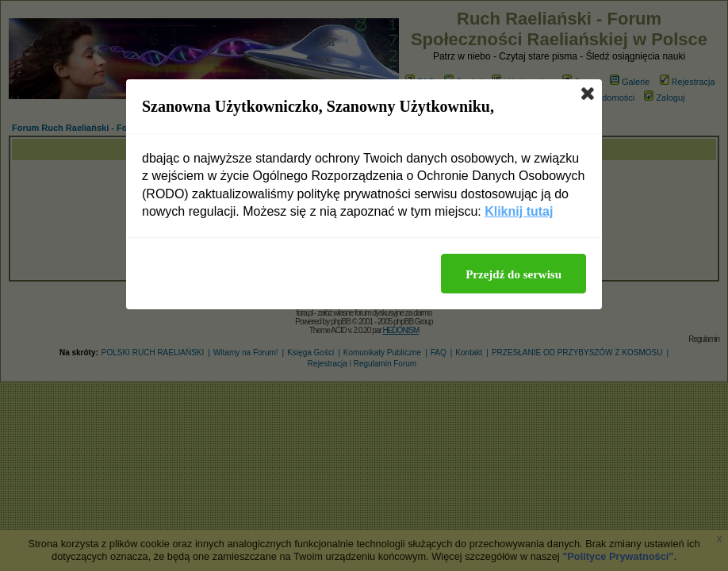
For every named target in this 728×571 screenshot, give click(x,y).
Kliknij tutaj (519, 211)
